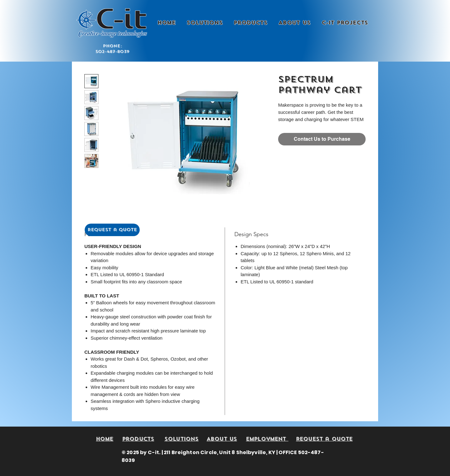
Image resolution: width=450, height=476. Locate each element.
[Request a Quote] (112, 230)
